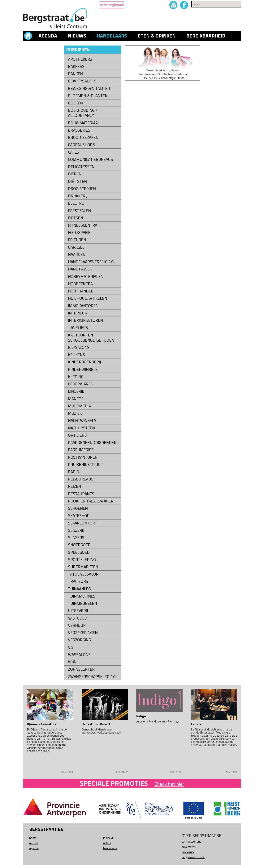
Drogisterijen (82, 189)
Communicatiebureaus (91, 159)
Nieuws (77, 36)
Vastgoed (78, 618)
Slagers (76, 538)
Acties (107, 843)
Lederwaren (81, 384)
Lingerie (76, 391)
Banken (75, 74)
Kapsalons (79, 347)
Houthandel (81, 291)
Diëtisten (77, 181)
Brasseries (79, 130)
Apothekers (80, 59)
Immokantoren (83, 306)
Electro (76, 203)
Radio (74, 472)
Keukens (76, 355)
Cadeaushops (81, 145)
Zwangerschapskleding (92, 677)
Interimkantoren (85, 320)
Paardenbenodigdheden (92, 443)
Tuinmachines (82, 596)
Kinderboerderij (84, 362)
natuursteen (81, 428)
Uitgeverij (78, 611)
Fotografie (79, 232)
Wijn (72, 662)
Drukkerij (78, 196)
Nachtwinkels (82, 421)
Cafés (74, 152)
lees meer (67, 772)
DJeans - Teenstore (42, 724)
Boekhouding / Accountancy (83, 113)
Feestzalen (79, 211)
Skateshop (79, 516)
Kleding (76, 377)
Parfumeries (81, 450)
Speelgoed (79, 552)
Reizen (74, 486)
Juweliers (78, 328)
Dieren (75, 174)
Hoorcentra (80, 284)
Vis (71, 647)
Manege (76, 399)
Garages (76, 247)
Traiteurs (78, 581)
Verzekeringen (83, 633)
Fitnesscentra (83, 225)
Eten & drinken (157, 36)
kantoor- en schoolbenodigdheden (91, 338)
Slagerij (76, 530)
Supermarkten (83, 567)
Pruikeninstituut (86, 465)
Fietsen (76, 218)
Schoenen (78, 508)
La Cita (196, 724)
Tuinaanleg (79, 589)
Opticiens (77, 435)
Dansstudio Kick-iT (96, 724)
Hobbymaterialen (86, 276)
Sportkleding (82, 560)
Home (33, 838)
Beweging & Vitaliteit (89, 88)
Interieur (78, 313)
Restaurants (81, 494)
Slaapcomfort (83, 523)
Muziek (75, 413)
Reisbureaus (81, 479)
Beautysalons (82, 81)
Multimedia (79, 406)
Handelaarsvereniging (91, 262)
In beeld (108, 838)
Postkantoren (83, 457)
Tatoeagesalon (83, 574)
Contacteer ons (191, 841)
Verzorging (80, 640)
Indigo (141, 716)
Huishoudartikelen (88, 298)
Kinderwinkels (83, 369)
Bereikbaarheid (206, 36)
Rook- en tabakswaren (91, 501)
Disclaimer (188, 852)
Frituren (77, 240)
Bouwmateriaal (84, 123)
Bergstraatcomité (193, 857)
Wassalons (79, 655)
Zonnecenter (81, 669)
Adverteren (189, 847)
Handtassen (80, 269)
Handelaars (112, 36)
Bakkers (76, 66)
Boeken (75, 103)
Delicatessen (81, 167)
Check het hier (169, 784)
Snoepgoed (79, 545)
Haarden (77, 254)
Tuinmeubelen (82, 603)
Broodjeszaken (83, 137)
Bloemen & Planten (88, 96)
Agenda (48, 36)
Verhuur (77, 625)
